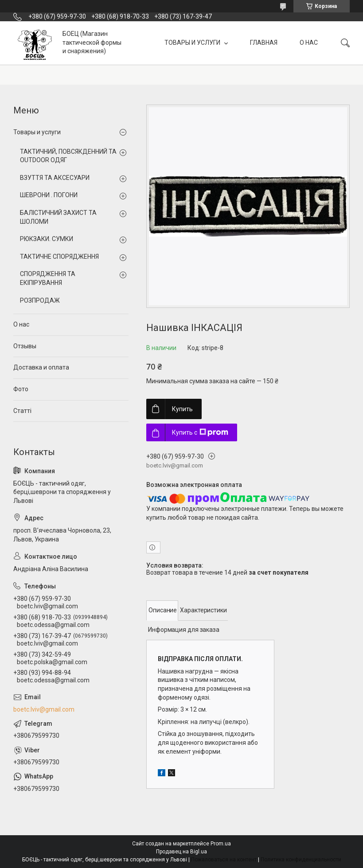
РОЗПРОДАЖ (40, 300)
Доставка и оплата (41, 367)
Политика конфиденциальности (301, 860)
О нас (21, 324)
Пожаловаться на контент (224, 860)
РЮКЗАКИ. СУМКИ (47, 239)
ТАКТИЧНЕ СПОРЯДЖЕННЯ (59, 257)
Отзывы (25, 346)
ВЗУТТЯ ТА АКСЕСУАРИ (55, 178)
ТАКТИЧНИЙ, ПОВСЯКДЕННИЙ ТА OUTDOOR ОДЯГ (68, 156)
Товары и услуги (37, 132)
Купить (182, 409)
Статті (22, 411)
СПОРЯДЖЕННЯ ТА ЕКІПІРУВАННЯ (48, 278)
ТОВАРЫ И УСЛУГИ (193, 43)
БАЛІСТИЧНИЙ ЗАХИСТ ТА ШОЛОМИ (58, 217)
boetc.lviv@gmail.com (44, 709)
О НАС (309, 43)
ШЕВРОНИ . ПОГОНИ (49, 195)
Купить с (200, 432)
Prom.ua (221, 844)
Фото (21, 389)
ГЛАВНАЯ (264, 43)
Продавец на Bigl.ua (181, 852)
